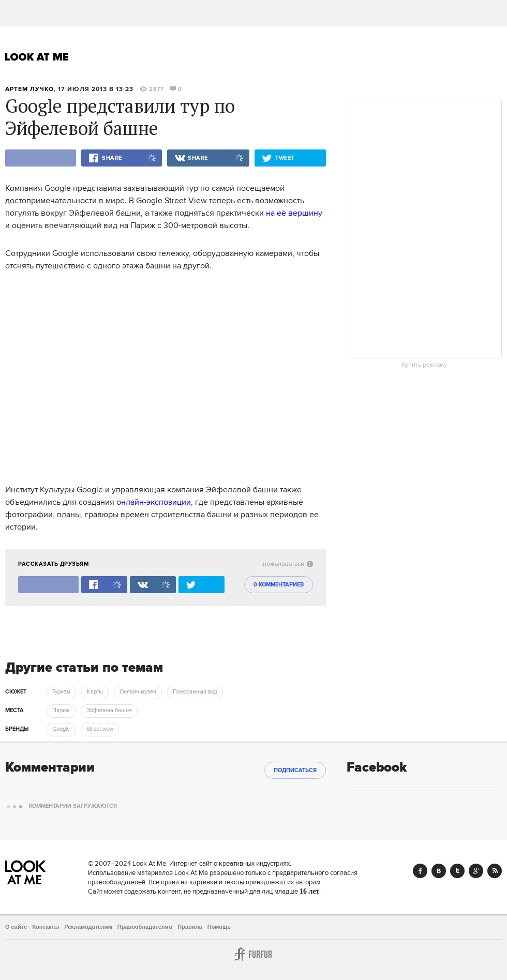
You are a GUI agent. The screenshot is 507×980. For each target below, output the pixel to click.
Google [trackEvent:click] (61, 729)
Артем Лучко (29, 89)
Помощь (219, 927)
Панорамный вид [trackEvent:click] (195, 692)
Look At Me (37, 57)
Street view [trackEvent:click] (100, 729)
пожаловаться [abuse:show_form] (288, 564)
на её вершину (294, 213)
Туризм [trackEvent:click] (61, 692)
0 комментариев (279, 585)
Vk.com (439, 871)
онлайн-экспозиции (154, 502)
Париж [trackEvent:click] (61, 711)
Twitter (457, 871)
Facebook (420, 871)
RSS (495, 871)
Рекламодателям (88, 927)
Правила (190, 927)
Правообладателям (145, 927)
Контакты (46, 927)
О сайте (16, 927)
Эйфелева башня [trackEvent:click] (109, 711)
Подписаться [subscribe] (295, 771)
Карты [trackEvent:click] (95, 692)
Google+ (476, 871)
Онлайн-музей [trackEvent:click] (138, 692)
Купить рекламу (424, 365)
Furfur (253, 954)
